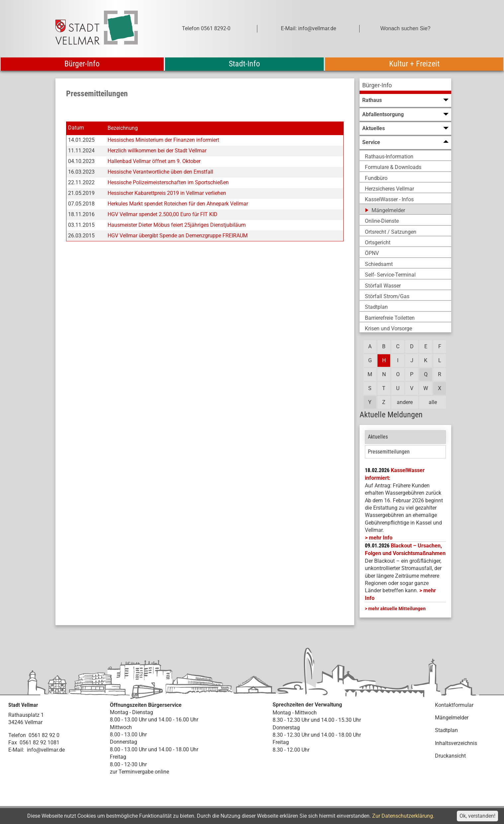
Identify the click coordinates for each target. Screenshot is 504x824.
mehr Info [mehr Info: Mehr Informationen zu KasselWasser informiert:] (381, 538)
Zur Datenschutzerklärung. (403, 816)
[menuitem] (405, 86)
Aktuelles (378, 437)
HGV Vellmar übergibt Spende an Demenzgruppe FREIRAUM (178, 236)
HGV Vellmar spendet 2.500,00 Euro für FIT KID (163, 214)
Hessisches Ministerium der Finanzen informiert (163, 140)
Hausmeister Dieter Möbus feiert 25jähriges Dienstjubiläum (177, 225)
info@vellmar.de (46, 750)
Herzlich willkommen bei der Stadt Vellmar (157, 151)
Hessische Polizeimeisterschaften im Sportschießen (168, 182)
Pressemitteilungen (389, 452)
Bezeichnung (123, 128)
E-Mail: (16, 750)
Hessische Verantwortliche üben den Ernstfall (160, 172)
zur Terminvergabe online (139, 772)
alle (433, 402)
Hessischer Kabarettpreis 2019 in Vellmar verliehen (167, 193)
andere (405, 402)
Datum (76, 128)
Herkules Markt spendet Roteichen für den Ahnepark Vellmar (178, 204)
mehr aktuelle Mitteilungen (397, 609)
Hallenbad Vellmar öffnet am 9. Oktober (154, 161)
